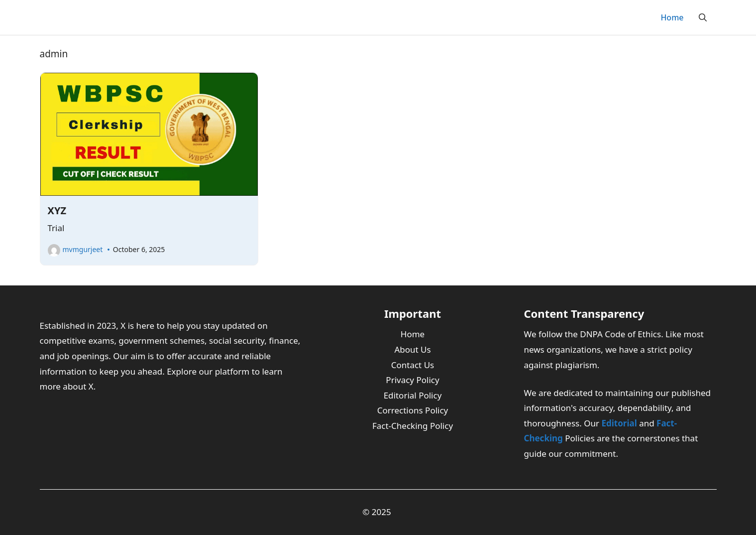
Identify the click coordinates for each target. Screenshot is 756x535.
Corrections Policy (413, 410)
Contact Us (413, 365)
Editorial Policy (413, 395)
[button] (703, 17)
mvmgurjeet (83, 249)
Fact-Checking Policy (413, 426)
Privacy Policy (412, 380)
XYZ (57, 210)
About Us (412, 349)
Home (672, 17)
